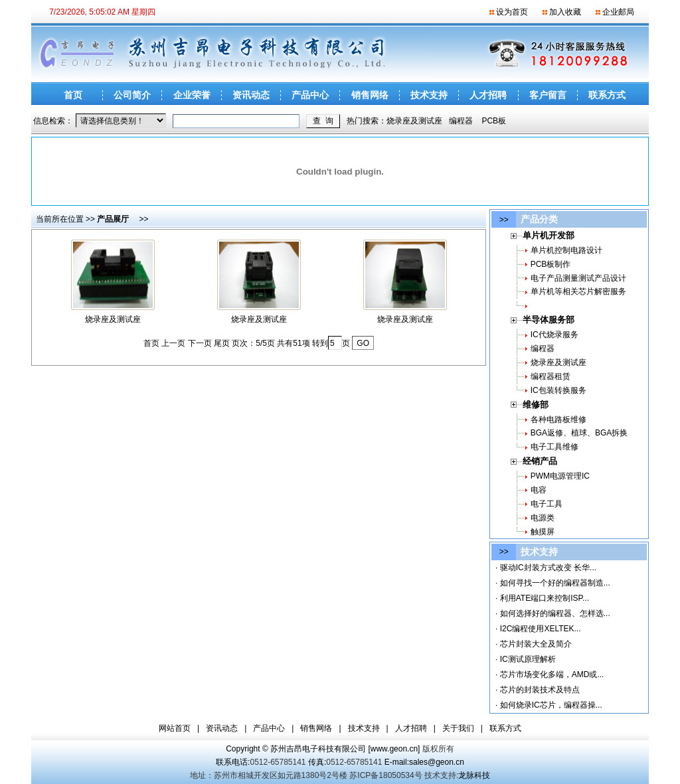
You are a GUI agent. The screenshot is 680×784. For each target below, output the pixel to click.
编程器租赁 (551, 376)
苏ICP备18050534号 (385, 775)
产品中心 (310, 95)
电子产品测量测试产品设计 (578, 278)
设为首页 (512, 12)
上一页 (173, 343)
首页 (73, 95)
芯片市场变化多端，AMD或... (552, 674)
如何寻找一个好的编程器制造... (555, 583)
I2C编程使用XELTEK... (541, 629)
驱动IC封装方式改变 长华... (548, 568)
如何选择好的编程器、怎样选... (555, 613)
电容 (539, 490)
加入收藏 (565, 12)
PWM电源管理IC (560, 476)
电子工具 (547, 504)
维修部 (529, 405)
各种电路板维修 (558, 420)
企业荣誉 (192, 95)
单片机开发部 (542, 235)
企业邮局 (618, 12)
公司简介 (132, 95)
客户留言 (548, 95)
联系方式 (607, 95)
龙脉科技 (474, 775)
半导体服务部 (542, 320)
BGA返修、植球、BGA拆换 (579, 433)
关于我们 (458, 728)
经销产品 (533, 461)
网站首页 (175, 728)
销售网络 (370, 95)
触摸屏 (543, 532)
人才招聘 (488, 95)
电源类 (543, 518)
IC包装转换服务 (558, 390)
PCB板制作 (551, 264)
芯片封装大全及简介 (536, 644)
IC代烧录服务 (554, 335)
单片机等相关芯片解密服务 (578, 291)
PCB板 (494, 121)
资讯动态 (251, 95)
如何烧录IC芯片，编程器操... (551, 705)
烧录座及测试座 (414, 121)
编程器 (461, 121)
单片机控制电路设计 (566, 250)
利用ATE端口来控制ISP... (545, 598)
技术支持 (429, 95)
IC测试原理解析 (528, 659)
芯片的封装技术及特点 (540, 690)
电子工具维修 (554, 447)
